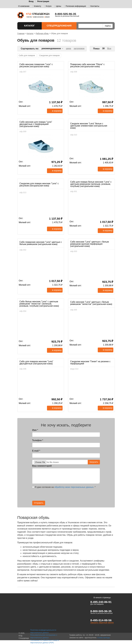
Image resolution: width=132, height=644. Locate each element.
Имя (35, 430)
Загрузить (94, 462)
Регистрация (43, 1)
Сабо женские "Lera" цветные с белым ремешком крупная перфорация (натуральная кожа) (90, 244)
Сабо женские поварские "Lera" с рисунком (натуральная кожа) (36, 65)
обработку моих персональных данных (74, 487)
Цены (59, 6)
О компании (24, 6)
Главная (21, 33)
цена (68, 48)
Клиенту (37, 6)
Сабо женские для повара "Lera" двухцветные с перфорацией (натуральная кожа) (36, 124)
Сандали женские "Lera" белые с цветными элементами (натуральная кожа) (89, 126)
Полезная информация (76, 6)
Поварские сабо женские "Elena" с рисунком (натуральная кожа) (87, 65)
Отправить (39, 503)
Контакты (95, 6)
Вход (31, 1)
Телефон (38, 440)
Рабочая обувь (42, 33)
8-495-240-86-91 (101, 602)
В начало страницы (102, 598)
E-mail (36, 451)
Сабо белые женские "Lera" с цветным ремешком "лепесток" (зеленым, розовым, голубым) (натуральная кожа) (39, 304)
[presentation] (76, 495)
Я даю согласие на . (64, 487)
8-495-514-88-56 (101, 620)
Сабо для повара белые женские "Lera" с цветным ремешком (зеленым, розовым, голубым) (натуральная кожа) (91, 184)
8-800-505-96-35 (101, 611)
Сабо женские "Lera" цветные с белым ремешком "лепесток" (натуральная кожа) (91, 303)
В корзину (57, 111)
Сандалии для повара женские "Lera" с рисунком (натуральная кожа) (39, 185)
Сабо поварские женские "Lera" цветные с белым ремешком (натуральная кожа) (41, 243)
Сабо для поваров (27, 55)
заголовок (79, 48)
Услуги (49, 6)
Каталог (30, 26)
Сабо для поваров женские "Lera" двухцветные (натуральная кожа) (36, 363)
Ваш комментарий (42, 466)
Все (109, 48)
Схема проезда (104, 638)
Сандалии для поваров (49, 55)
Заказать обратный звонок (102, 623)
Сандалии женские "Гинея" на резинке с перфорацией (90, 363)
